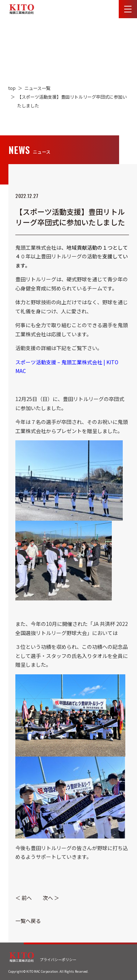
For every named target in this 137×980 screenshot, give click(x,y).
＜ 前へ (24, 898)
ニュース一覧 (37, 88)
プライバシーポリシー (58, 959)
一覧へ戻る (28, 921)
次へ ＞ (51, 898)
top (12, 88)
